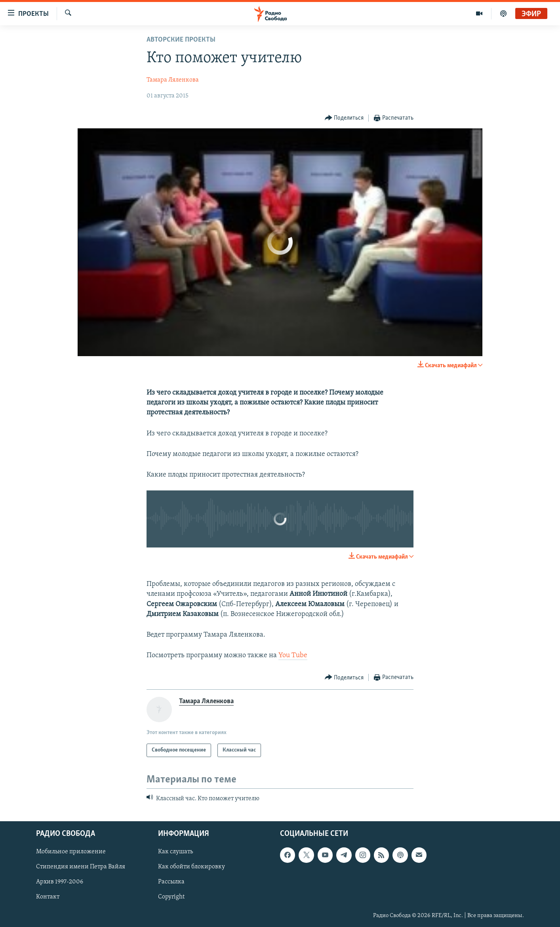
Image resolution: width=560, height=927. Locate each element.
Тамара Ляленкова (173, 80)
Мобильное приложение (71, 852)
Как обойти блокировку (191, 867)
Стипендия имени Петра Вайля (81, 867)
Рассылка (171, 882)
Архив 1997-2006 (60, 882)
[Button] (344, 118)
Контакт (48, 897)
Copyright (171, 897)
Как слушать (175, 852)
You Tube (293, 655)
